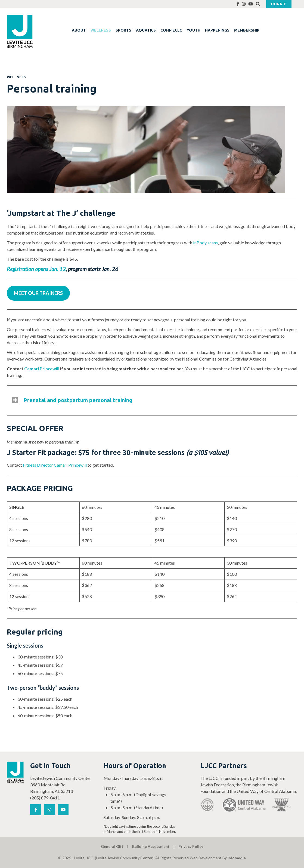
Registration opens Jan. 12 (36, 269)
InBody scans (205, 243)
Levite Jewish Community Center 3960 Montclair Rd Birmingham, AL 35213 (61, 785)
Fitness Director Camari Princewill (55, 465)
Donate (279, 4)
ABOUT (79, 30)
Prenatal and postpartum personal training (78, 400)
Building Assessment (151, 846)
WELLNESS (101, 30)
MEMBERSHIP (247, 30)
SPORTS (123, 30)
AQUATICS (146, 30)
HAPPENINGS (217, 30)
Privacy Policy (191, 846)
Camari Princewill (42, 369)
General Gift (112, 846)
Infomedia (237, 858)
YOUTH (193, 30)
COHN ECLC (171, 30)
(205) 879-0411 (45, 798)
